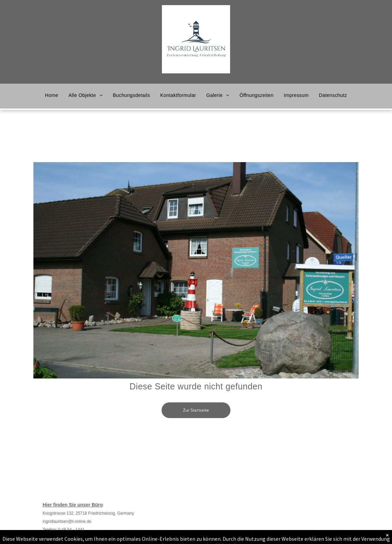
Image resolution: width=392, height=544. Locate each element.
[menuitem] (52, 95)
